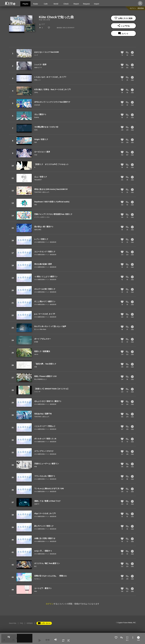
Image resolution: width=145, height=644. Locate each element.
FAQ (21, 623)
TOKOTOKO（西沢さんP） (42, 192)
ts (35, 167)
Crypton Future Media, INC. (127, 623)
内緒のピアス (38, 68)
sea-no (36, 354)
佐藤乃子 (37, 504)
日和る (36, 92)
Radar (36, 4)
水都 (36, 367)
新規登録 (141, 8)
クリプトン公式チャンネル (42, 217)
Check (66, 4)
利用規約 (30, 623)
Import (96, 4)
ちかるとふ (37, 579)
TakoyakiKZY (38, 180)
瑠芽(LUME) (38, 230)
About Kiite (13, 623)
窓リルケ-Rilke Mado (40, 329)
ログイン (133, 8)
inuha (36, 130)
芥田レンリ (37, 80)
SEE (36, 205)
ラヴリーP (37, 392)
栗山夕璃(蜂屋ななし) (40, 379)
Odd (35, 142)
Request (86, 4)
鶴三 (36, 566)
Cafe (46, 4)
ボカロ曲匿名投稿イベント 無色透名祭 (45, 242)
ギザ (42, 24)
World (56, 4)
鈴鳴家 (36, 342)
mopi (36, 155)
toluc (36, 591)
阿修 (36, 467)
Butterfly (37, 117)
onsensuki (37, 105)
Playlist (25, 4)
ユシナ (36, 55)
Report (76, 4)
